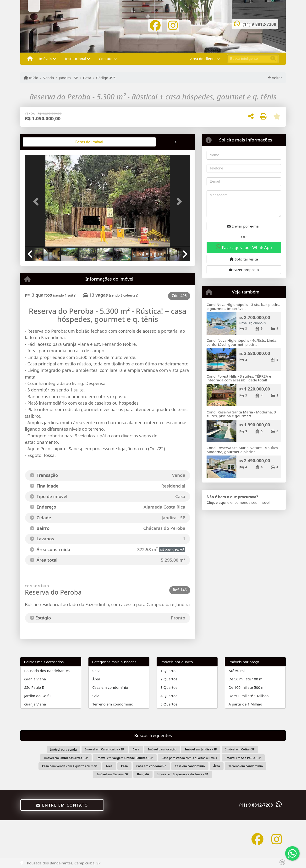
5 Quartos (169, 704)
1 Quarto (168, 671)
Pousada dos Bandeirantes (47, 671)
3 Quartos (169, 687)
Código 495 (106, 78)
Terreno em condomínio (113, 704)
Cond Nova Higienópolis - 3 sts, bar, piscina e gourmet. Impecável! (243, 307)
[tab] (40, 142)
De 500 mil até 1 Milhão (249, 696)
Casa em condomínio (110, 687)
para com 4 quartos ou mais (70, 766)
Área (96, 679)
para (63, 750)
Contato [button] (106, 59)
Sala (96, 696)
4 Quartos (169, 696)
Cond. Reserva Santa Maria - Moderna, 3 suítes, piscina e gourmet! (241, 414)
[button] (37, 201)
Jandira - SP (68, 78)
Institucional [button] (76, 59)
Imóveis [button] (45, 59)
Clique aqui (216, 502)
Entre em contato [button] (62, 805)
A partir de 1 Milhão (245, 704)
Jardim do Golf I (37, 696)
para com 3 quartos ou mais (189, 758)
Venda (49, 78)
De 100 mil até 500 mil (247, 687)
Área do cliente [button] (203, 59)
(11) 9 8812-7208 (260, 24)
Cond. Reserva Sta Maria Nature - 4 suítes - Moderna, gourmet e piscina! (243, 450)
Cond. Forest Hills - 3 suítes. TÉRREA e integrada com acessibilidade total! (239, 378)
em (104, 749)
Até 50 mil (237, 671)
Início (31, 78)
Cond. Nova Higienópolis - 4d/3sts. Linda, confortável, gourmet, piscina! (242, 342)
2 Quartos (169, 679)
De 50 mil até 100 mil (246, 679)
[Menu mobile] (30, 59)
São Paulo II (34, 687)
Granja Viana (35, 679)
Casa (87, 78)
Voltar (275, 78)
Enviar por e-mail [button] (244, 226)
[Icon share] (155, 25)
